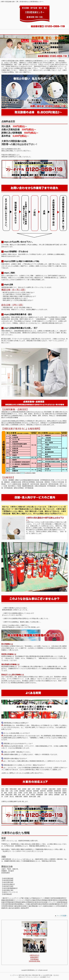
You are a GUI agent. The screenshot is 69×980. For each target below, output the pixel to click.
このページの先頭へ (61, 916)
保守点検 (21, 975)
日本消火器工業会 (34, 961)
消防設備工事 (36, 975)
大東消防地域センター (34, 14)
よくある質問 (45, 975)
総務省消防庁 (34, 957)
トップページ (14, 975)
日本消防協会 (34, 959)
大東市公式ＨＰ (34, 955)
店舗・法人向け (54, 975)
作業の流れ (28, 975)
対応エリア (22, 977)
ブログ (48, 977)
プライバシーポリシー (33, 977)
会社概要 (43, 977)
